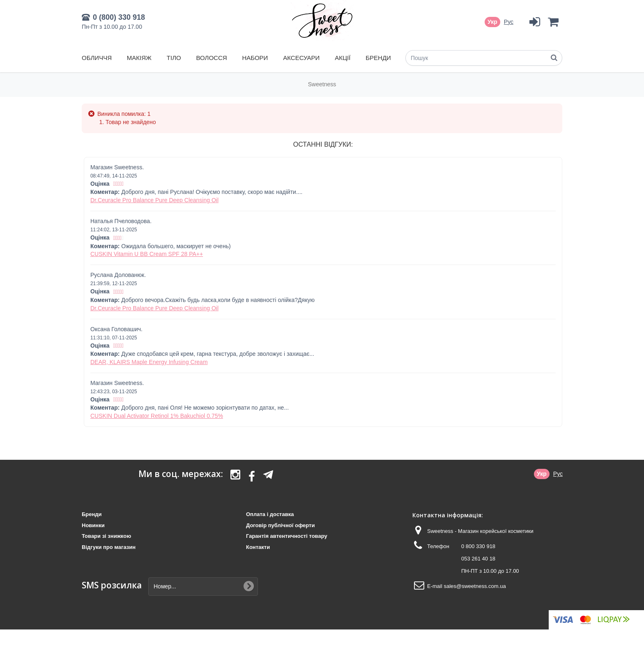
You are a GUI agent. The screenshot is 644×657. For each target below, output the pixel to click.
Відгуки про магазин (109, 547)
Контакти (258, 547)
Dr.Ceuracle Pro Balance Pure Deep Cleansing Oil (154, 200)
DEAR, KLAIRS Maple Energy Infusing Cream (149, 362)
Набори (255, 58)
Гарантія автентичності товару (287, 536)
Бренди (378, 58)
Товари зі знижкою (106, 536)
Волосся (212, 58)
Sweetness (322, 84)
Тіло (174, 58)
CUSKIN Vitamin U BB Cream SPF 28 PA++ (147, 254)
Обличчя (97, 58)
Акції (343, 58)
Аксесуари (301, 58)
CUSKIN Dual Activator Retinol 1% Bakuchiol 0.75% (157, 416)
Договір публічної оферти (280, 525)
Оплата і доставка (270, 514)
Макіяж (139, 58)
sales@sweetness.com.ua (475, 586)
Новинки (93, 525)
